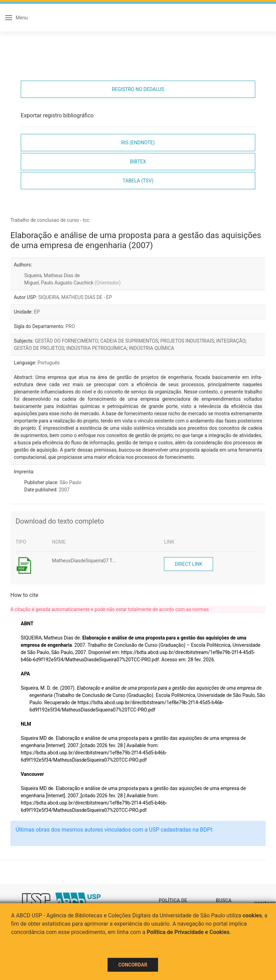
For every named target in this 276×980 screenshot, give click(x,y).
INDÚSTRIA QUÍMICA (152, 348)
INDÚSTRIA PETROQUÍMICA (96, 348)
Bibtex (138, 162)
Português (48, 363)
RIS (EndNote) (138, 143)
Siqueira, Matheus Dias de (52, 275)
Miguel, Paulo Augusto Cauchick (72, 283)
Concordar (133, 965)
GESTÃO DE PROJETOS (39, 348)
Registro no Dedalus (138, 89)
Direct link (188, 564)
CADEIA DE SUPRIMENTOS (129, 341)
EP (37, 312)
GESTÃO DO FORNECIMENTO (67, 341)
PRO (70, 326)
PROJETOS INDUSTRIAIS (187, 341)
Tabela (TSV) (138, 181)
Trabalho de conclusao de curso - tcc (50, 220)
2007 (64, 490)
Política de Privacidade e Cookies (188, 932)
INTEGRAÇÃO (231, 341)
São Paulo (70, 482)
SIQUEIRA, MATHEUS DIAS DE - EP (75, 297)
